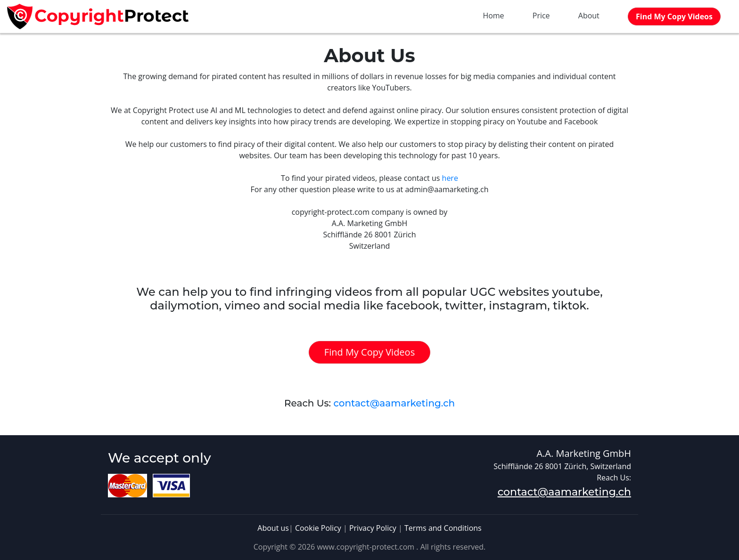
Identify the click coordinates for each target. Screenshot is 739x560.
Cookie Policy (318, 528)
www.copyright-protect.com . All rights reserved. (401, 547)
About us (273, 528)
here (450, 178)
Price (541, 16)
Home (493, 16)
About (589, 16)
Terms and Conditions (443, 528)
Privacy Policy (373, 528)
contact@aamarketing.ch (394, 403)
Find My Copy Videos (369, 352)
